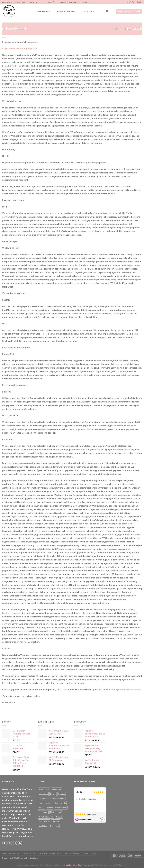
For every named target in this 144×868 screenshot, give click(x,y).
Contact (87, 2)
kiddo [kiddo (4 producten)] (63, 803)
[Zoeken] (95, 2)
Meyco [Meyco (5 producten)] (53, 812)
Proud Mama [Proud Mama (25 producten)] (44, 821)
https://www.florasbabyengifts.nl (20, 48)
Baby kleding (67, 11)
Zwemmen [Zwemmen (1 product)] (54, 826)
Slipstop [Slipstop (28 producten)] (56, 821)
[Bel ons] (133, 2)
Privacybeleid (56, 854)
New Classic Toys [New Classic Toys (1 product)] (46, 817)
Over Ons (52, 2)
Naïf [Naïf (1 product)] (60, 812)
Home (118, 29)
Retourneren (72, 854)
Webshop (43, 11)
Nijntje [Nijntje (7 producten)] (59, 817)
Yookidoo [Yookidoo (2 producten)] (43, 826)
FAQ (94, 854)
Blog (5, 854)
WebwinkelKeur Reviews (79, 865)
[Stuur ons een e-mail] (130, 2)
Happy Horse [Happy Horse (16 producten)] (45, 803)
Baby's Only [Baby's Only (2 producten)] (44, 789)
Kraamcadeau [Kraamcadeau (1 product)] (61, 808)
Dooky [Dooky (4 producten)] (53, 794)
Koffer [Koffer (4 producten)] (50, 808)
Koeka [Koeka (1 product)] (42, 808)
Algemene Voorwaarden (22, 854)
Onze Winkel (75, 2)
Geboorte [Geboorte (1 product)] (43, 799)
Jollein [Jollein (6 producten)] (55, 803)
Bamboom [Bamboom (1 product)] (43, 794)
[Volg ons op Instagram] (128, 2)
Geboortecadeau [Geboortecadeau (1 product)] (57, 799)
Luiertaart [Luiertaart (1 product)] (43, 812)
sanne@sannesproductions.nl (126, 689)
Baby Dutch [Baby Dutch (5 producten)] (56, 789)
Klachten (42, 854)
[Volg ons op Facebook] (125, 2)
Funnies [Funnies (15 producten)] (62, 794)
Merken (63, 2)
